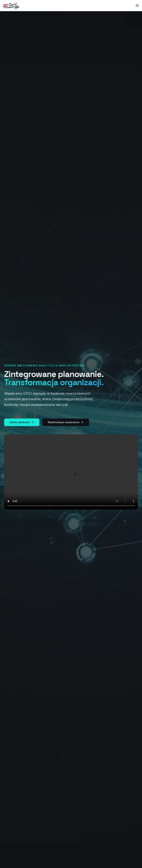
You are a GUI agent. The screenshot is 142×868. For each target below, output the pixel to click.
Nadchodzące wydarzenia (66, 422)
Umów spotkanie (22, 422)
